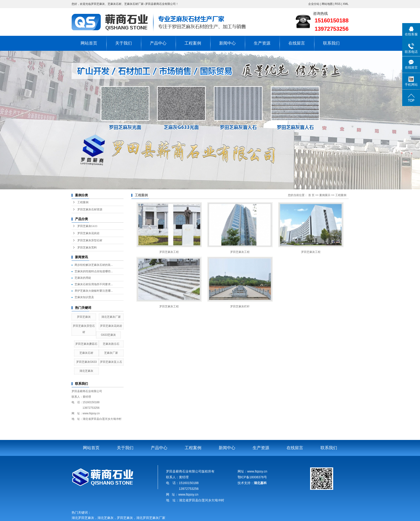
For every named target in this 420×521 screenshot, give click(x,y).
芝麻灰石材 (86, 353)
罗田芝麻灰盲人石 (111, 362)
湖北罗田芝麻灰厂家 (152, 518)
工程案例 (193, 43)
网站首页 (89, 43)
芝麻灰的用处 (83, 278)
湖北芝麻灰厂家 (111, 317)
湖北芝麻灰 (86, 371)
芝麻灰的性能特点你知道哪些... (94, 271)
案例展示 (325, 195)
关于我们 (124, 43)
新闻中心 (227, 43)
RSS (338, 4)
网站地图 (328, 4)
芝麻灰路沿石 (111, 344)
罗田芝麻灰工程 (169, 252)
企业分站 (314, 4)
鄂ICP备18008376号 (252, 477)
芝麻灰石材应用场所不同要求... (94, 284)
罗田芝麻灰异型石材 (90, 240)
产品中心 (158, 43)
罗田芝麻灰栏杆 (240, 306)
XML (346, 4)
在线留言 (297, 43)
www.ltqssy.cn (91, 413)
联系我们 (331, 43)
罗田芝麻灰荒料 (87, 248)
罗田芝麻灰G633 (87, 226)
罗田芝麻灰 (84, 317)
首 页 (311, 195)
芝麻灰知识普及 (84, 297)
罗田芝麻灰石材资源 (90, 209)
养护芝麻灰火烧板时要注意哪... (94, 291)
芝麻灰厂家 (111, 353)
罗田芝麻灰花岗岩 (88, 233)
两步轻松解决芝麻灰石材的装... (94, 265)
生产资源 (262, 43)
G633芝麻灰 (108, 335)
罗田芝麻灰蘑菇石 (86, 344)
